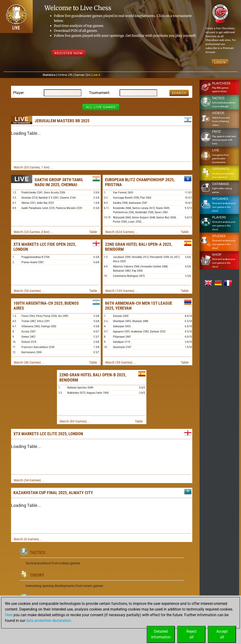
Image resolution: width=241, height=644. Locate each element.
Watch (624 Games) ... (122, 232)
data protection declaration (48, 621)
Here (9, 615)
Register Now (69, 53)
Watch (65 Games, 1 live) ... (33, 167)
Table (93, 232)
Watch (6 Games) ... (28, 539)
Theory (37, 575)
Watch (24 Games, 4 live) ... (33, 232)
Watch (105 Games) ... (122, 291)
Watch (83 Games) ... (75, 421)
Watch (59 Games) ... (121, 362)
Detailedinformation (161, 634)
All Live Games (101, 107)
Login (220, 62)
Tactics (38, 552)
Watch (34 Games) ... (29, 480)
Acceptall (222, 634)
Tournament (99, 93)
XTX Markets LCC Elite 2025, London (48, 434)
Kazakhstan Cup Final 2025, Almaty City (53, 493)
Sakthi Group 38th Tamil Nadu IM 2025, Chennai (59, 182)
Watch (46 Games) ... (29, 362)
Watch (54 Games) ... (29, 291)
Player (18, 93)
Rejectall (191, 634)
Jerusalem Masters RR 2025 (62, 121)
